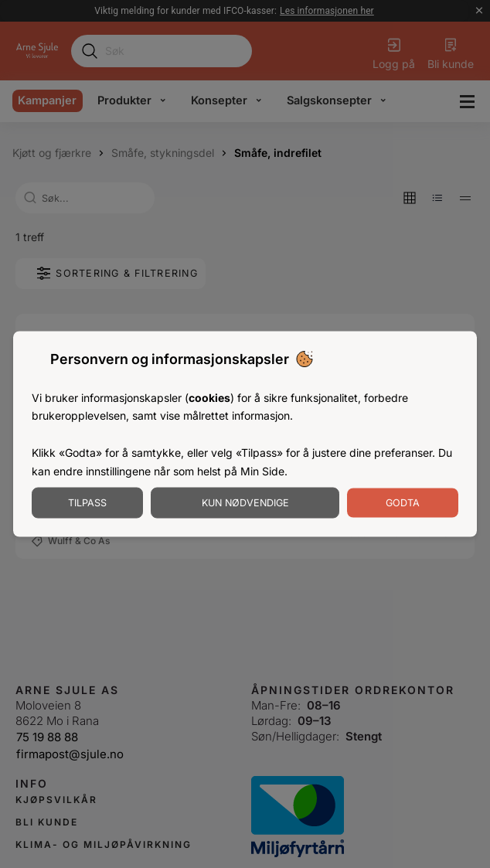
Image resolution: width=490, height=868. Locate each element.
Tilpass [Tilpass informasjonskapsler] (87, 503)
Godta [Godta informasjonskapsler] (403, 503)
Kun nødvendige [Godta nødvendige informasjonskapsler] (245, 503)
